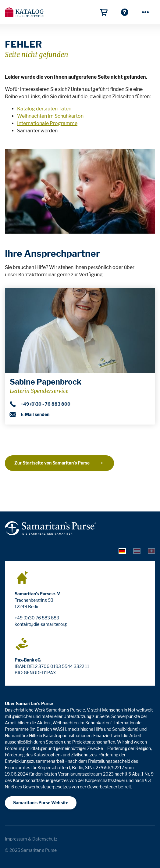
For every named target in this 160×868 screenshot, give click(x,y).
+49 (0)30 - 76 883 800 (40, 404)
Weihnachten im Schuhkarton (50, 116)
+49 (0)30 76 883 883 (37, 618)
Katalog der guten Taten (44, 109)
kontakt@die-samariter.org (41, 624)
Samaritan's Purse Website (41, 803)
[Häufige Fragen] (125, 12)
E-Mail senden (30, 414)
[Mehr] (145, 12)
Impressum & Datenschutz (31, 839)
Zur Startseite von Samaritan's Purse (59, 463)
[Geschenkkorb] (104, 12)
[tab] (122, 551)
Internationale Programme (47, 123)
